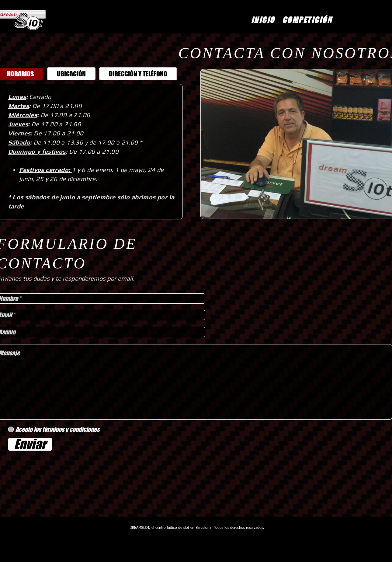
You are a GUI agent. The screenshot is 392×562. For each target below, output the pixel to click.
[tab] (71, 74)
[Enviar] (30, 444)
